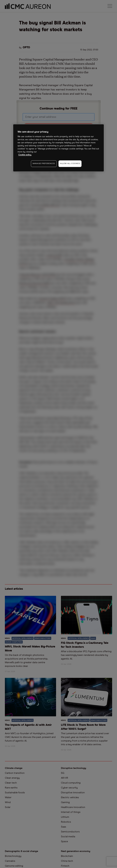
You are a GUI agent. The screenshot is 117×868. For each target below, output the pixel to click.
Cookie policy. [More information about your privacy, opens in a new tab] (25, 155)
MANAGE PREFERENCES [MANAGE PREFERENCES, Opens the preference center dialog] (44, 164)
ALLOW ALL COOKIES (70, 164)
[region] (58, 148)
